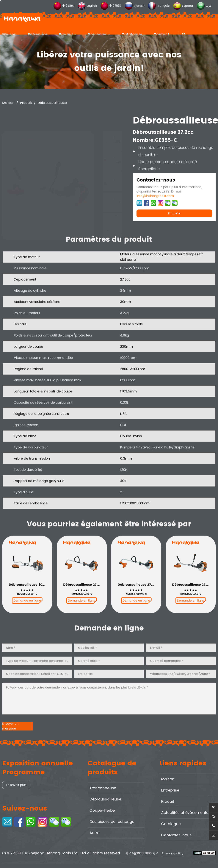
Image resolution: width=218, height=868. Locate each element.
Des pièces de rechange (112, 822)
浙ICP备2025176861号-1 (142, 853)
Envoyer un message (10, 739)
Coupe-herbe (102, 811)
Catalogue (171, 824)
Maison (8, 103)
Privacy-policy (173, 853)
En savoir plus (16, 785)
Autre (94, 833)
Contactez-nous (176, 835)
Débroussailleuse (52, 103)
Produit (26, 103)
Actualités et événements (185, 813)
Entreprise (170, 790)
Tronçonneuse (103, 788)
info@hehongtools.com (155, 196)
